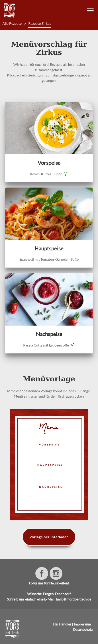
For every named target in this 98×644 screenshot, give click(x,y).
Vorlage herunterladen (49, 537)
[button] (90, 11)
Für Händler (62, 624)
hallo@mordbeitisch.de (73, 599)
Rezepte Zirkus (40, 23)
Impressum (82, 624)
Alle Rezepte (12, 23)
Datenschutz (83, 629)
